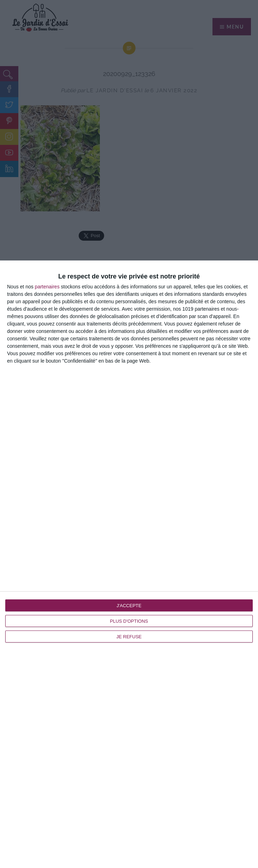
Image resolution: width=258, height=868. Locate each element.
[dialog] (129, 564)
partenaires (47, 287)
